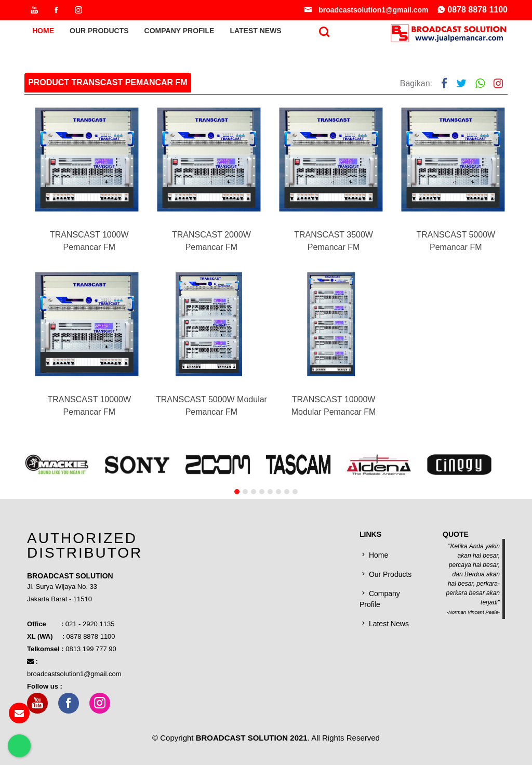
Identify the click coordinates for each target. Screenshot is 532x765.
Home (43, 33)
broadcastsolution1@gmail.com (365, 11)
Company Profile (179, 33)
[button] (237, 516)
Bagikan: (416, 83)
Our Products (99, 33)
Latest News (255, 33)
